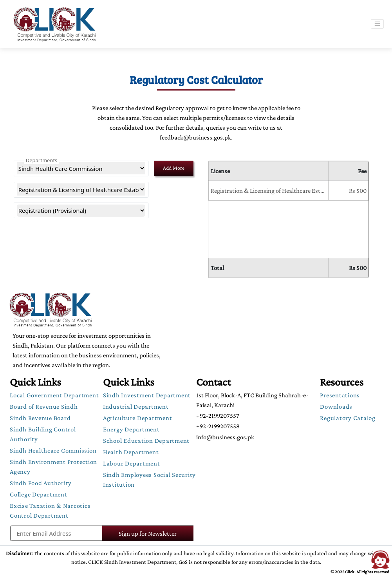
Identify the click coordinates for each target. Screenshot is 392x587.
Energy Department (131, 429)
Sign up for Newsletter (138, 534)
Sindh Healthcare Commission (53, 450)
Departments (42, 160)
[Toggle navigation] (377, 24)
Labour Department (132, 463)
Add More (174, 168)
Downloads (336, 407)
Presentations (340, 395)
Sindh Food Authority (41, 483)
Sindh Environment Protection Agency (53, 467)
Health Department (131, 452)
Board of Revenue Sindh (44, 407)
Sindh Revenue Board (40, 418)
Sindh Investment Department (147, 395)
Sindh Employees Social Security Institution (149, 480)
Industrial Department (136, 407)
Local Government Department (54, 395)
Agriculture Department (138, 418)
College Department (39, 494)
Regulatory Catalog (348, 418)
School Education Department (146, 441)
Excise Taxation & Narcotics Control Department (50, 511)
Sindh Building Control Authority (43, 434)
